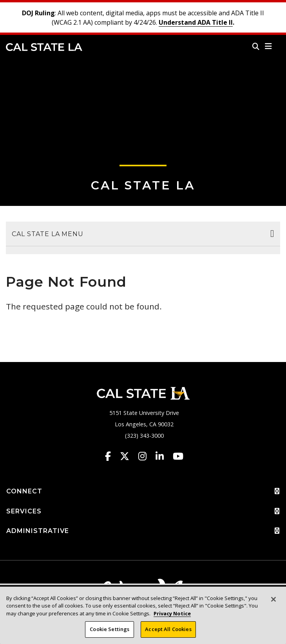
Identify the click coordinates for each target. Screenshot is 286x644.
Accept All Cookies (168, 629)
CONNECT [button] (143, 491)
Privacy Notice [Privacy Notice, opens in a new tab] (172, 613)
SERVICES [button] (143, 511)
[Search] (256, 46)
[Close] (273, 599)
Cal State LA (44, 47)
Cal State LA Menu (48, 234)
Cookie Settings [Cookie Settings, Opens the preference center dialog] (110, 629)
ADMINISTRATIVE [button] (143, 531)
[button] (269, 46)
